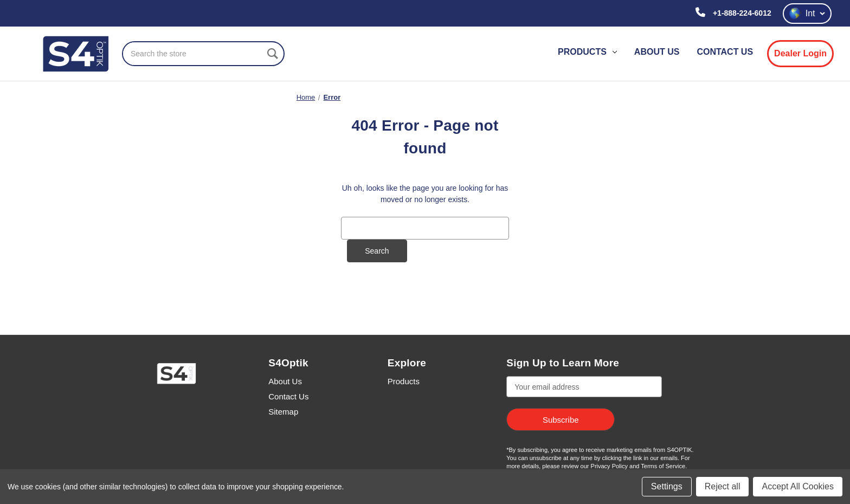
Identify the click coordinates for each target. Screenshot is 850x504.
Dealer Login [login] (800, 53)
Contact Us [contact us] (725, 52)
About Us (285, 381)
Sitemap (283, 412)
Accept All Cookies (798, 486)
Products (587, 52)
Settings (667, 486)
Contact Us (288, 396)
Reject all (723, 486)
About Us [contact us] (657, 52)
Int (807, 14)
